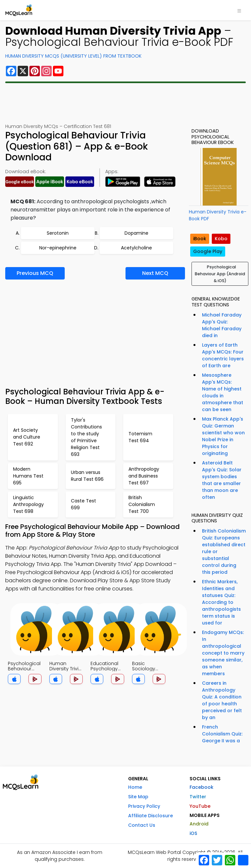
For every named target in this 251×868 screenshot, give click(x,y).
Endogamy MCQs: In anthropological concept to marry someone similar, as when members (223, 653)
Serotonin (58, 233)
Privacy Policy (144, 806)
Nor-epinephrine (58, 248)
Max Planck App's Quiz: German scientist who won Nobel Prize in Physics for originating (223, 436)
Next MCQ (155, 273)
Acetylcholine (136, 248)
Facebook (201, 787)
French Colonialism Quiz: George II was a (222, 734)
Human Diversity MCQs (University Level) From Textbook (73, 56)
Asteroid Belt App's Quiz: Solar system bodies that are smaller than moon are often (222, 480)
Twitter (198, 797)
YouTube (200, 806)
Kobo (221, 239)
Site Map (138, 797)
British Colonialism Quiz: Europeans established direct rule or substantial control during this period (224, 552)
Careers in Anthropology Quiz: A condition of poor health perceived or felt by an (222, 700)
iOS (193, 833)
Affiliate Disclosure (151, 816)
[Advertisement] (125, 103)
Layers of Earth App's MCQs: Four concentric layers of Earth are (223, 355)
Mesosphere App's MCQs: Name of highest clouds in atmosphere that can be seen (223, 392)
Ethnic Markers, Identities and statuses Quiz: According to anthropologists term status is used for (221, 602)
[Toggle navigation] (239, 10)
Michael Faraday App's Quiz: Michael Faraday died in (222, 325)
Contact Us (142, 825)
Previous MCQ (35, 273)
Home (135, 787)
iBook (200, 239)
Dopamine (136, 233)
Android (199, 824)
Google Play (208, 251)
